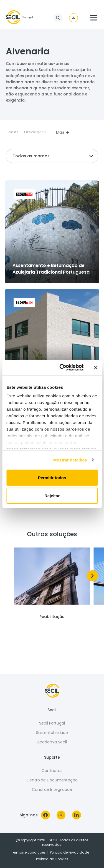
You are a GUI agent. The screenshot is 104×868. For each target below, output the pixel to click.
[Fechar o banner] (96, 367)
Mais (63, 132)
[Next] (92, 576)
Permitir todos (52, 477)
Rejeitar (52, 496)
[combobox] (52, 156)
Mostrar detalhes (70, 460)
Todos (12, 132)
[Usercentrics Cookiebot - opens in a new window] (62, 368)
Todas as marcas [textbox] (31, 156)
